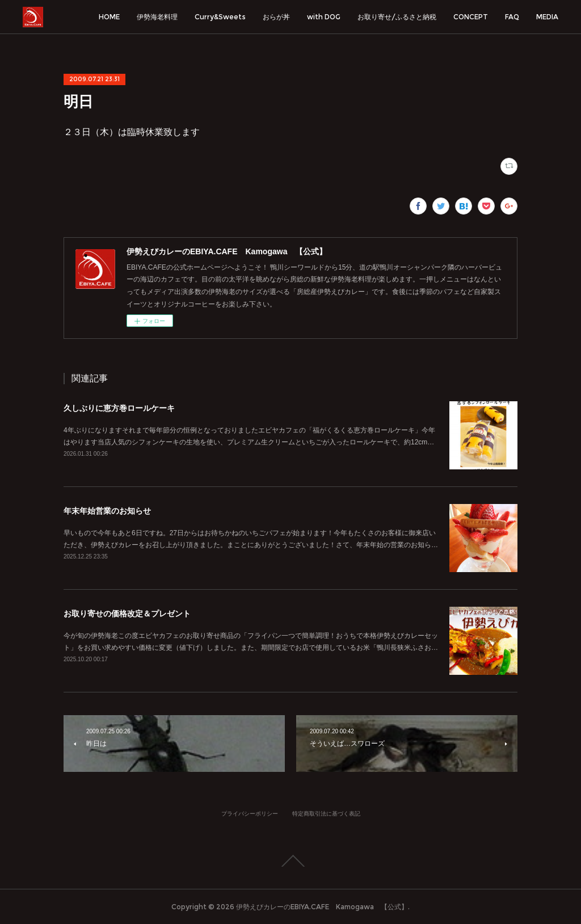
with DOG (324, 17)
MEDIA (547, 17)
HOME (109, 17)
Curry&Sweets (220, 17)
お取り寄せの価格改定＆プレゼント (127, 614)
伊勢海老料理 (157, 17)
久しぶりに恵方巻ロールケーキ (119, 408)
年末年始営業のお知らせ (107, 511)
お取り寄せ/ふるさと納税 (397, 17)
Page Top (290, 861)
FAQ (512, 17)
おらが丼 (276, 17)
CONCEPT (471, 17)
